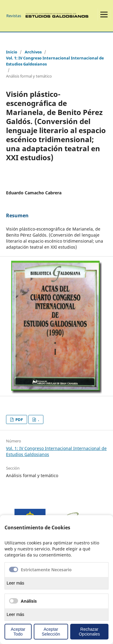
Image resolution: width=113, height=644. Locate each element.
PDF (19, 419)
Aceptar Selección (51, 632)
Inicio (12, 52)
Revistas (14, 16)
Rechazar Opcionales (89, 632)
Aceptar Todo (18, 632)
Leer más (15, 583)
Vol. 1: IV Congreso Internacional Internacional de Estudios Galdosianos (55, 61)
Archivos (33, 52)
